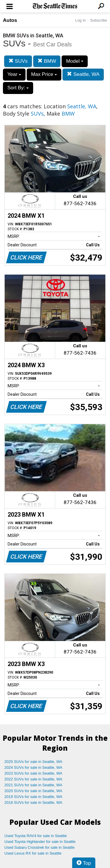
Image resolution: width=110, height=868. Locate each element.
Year (14, 74)
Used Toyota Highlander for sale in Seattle (40, 842)
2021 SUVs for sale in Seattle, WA (33, 785)
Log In (80, 20)
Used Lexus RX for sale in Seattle (33, 853)
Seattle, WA (83, 74)
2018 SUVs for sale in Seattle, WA (33, 802)
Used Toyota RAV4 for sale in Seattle (36, 836)
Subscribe (99, 20)
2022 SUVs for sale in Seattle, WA (33, 779)
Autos (10, 20)
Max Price (44, 74)
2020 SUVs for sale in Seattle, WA (33, 791)
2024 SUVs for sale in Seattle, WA (33, 767)
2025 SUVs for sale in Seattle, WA (33, 762)
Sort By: (18, 88)
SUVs (18, 61)
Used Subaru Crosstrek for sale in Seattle (39, 847)
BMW (47, 61)
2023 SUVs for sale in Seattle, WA (33, 773)
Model (75, 61)
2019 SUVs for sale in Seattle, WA (33, 797)
